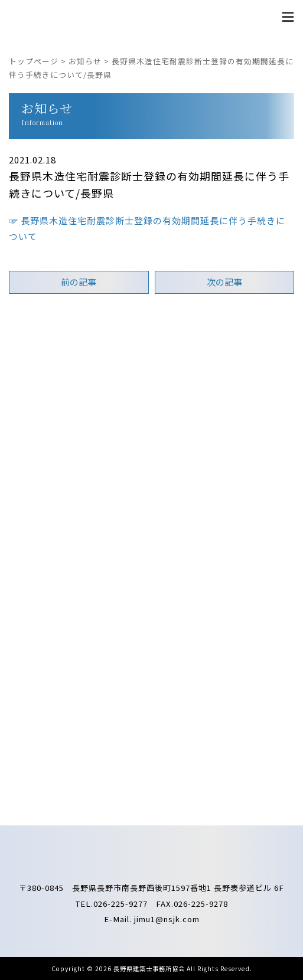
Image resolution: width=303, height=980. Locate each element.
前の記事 (79, 282)
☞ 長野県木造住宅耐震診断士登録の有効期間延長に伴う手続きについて (147, 228)
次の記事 (224, 282)
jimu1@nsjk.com (167, 919)
